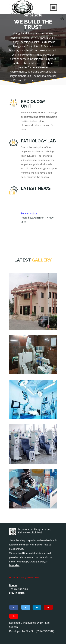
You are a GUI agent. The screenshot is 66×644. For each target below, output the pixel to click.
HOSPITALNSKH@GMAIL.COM (24, 577)
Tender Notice (29, 219)
